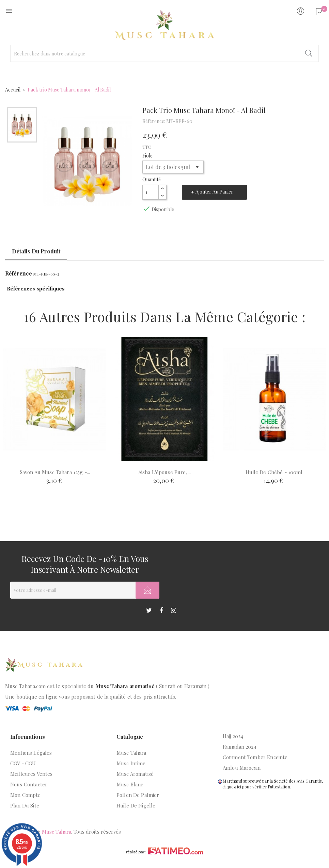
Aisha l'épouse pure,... (164, 472)
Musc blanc (130, 784)
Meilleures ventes (32, 774)
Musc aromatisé (135, 774)
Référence (19, 273)
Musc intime (131, 763)
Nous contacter (29, 784)
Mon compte (26, 795)
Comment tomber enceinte (255, 757)
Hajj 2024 (233, 736)
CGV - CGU (23, 763)
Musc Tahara (131, 753)
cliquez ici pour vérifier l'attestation (256, 787)
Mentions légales (31, 753)
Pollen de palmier (138, 795)
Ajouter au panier (214, 192)
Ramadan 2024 (240, 747)
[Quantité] (151, 192)
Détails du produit (36, 251)
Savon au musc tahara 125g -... (55, 472)
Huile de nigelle (136, 805)
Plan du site (25, 805)
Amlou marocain (242, 768)
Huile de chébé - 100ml (274, 472)
